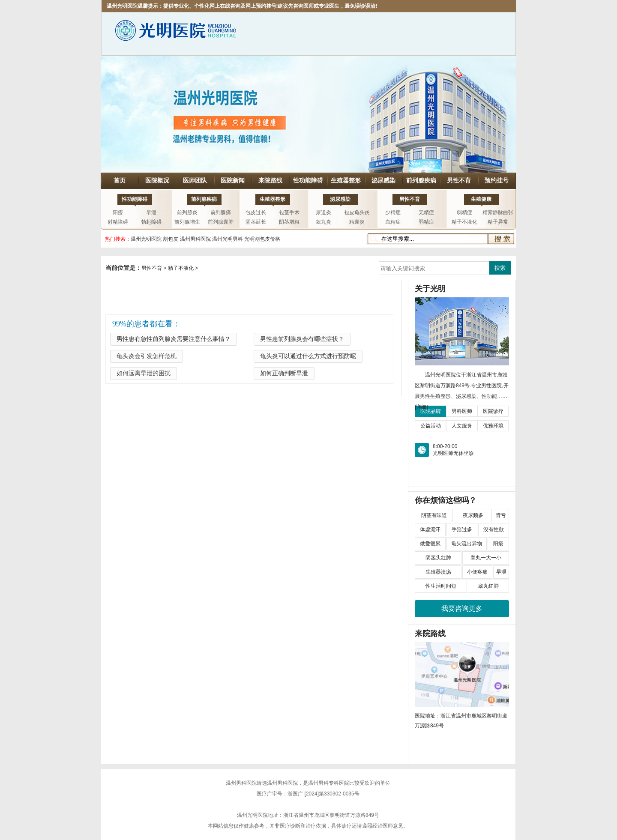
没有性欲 (494, 529)
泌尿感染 (383, 181)
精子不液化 (464, 222)
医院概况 (157, 181)
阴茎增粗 (289, 222)
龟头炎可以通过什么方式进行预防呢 (308, 356)
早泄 (151, 212)
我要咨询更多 (462, 608)
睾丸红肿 (488, 586)
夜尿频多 (473, 515)
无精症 (426, 212)
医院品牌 (431, 411)
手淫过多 (462, 529)
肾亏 (501, 515)
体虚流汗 (430, 529)
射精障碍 (118, 222)
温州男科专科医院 (329, 783)
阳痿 (118, 212)
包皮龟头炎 (357, 212)
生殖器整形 (346, 181)
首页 (120, 181)
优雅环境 (493, 426)
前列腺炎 (187, 212)
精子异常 (498, 222)
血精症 (393, 222)
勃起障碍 (151, 222)
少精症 (393, 212)
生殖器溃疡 (438, 572)
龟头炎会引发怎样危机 (147, 356)
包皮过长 (256, 212)
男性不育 (459, 181)
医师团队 (195, 181)
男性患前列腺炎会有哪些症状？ (302, 339)
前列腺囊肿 (221, 222)
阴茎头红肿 (438, 558)
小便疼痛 (477, 572)
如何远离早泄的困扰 (144, 373)
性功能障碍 (308, 181)
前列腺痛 (221, 212)
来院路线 (270, 181)
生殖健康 (481, 199)
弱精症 (426, 222)
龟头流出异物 (467, 544)
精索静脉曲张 (498, 212)
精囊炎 (357, 222)
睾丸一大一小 (486, 558)
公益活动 (431, 426)
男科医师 (462, 411)
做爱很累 (430, 544)
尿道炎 (323, 212)
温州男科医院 (241, 783)
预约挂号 (497, 181)
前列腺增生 (187, 222)
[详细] (421, 407)
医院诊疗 (493, 411)
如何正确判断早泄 (284, 373)
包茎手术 (289, 212)
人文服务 (462, 426)
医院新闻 (233, 181)
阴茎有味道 (434, 515)
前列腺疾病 (421, 181)
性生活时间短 (441, 586)
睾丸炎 (323, 222)
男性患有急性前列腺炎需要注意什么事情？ (174, 339)
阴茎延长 (256, 222)
